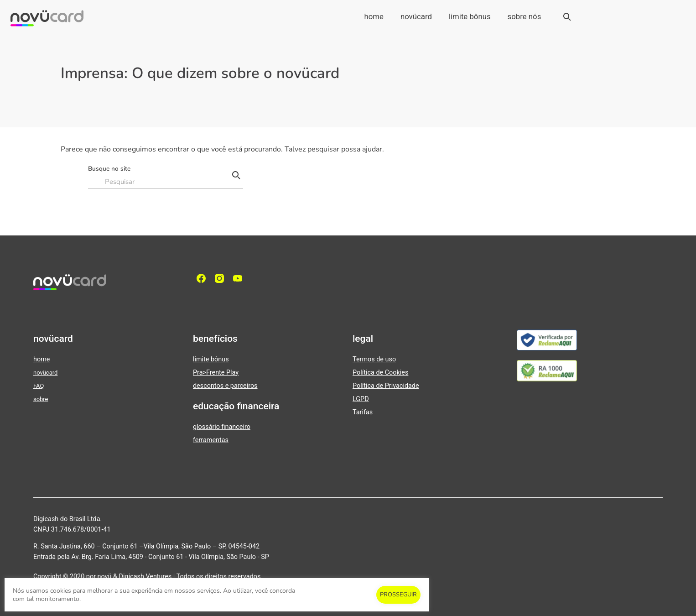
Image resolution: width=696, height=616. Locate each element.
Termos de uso (374, 359)
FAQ (39, 386)
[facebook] (203, 278)
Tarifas (363, 412)
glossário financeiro (222, 427)
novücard (416, 16)
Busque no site (109, 169)
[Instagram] (222, 278)
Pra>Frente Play (216, 373)
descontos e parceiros (225, 386)
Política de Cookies (380, 373)
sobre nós (525, 16)
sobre (41, 399)
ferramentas (211, 440)
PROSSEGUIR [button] (398, 595)
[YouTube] (240, 278)
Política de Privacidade (386, 386)
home (374, 16)
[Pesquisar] (236, 176)
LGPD (361, 399)
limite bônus (470, 16)
